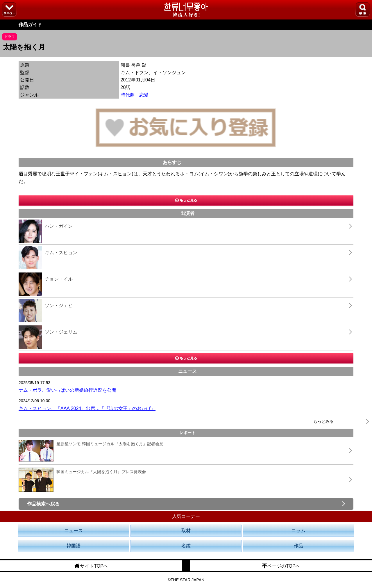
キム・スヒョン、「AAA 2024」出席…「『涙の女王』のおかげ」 (87, 408)
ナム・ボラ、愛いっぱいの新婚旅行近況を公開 (67, 390)
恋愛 (144, 95)
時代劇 (128, 95)
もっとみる (323, 421)
